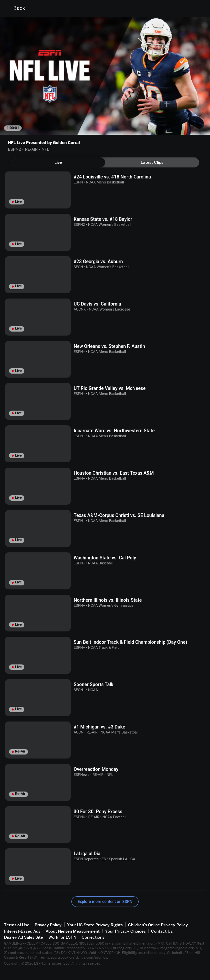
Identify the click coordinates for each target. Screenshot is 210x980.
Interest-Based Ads (22, 931)
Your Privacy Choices (125, 931)
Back (15, 8)
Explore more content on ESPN (105, 902)
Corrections (93, 937)
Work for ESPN (62, 937)
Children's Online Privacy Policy (158, 925)
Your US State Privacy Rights (95, 925)
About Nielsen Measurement (73, 931)
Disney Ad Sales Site (23, 937)
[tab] (58, 162)
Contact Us (162, 931)
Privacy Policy (48, 925)
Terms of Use (17, 925)
